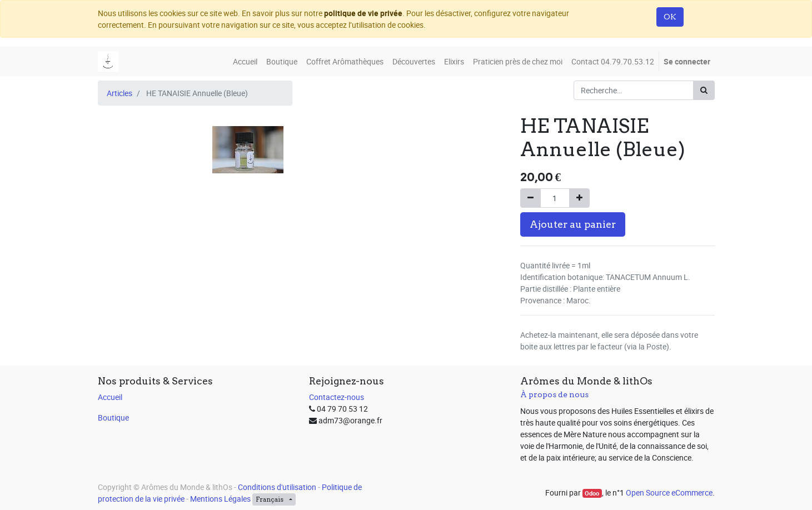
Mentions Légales (220, 499)
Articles (119, 93)
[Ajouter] (579, 198)
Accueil (110, 397)
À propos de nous (554, 394)
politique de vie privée (363, 13)
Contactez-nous (337, 397)
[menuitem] (245, 61)
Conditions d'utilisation (277, 487)
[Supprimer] (530, 198)
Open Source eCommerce (669, 492)
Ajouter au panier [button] (573, 224)
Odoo (592, 493)
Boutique (113, 417)
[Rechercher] (704, 90)
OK (670, 17)
